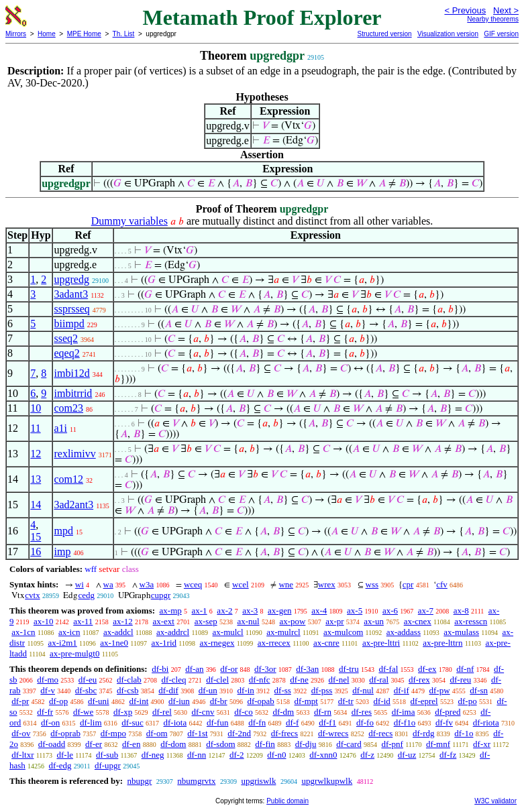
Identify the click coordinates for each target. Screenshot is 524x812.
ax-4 (319, 611)
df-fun (218, 722)
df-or (229, 669)
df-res (362, 712)
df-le (65, 755)
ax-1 (200, 611)
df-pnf (392, 744)
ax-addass (404, 632)
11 (35, 428)
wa (108, 584)
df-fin (265, 744)
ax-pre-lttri (381, 643)
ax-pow (292, 621)
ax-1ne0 (114, 643)
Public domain (287, 801)
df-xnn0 (323, 755)
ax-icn (69, 632)
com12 (68, 479)
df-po (467, 701)
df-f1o (405, 722)
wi (80, 584)
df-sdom (220, 744)
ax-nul (248, 621)
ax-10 (44, 621)
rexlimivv (74, 454)
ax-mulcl (228, 632)
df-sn (479, 690)
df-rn (323, 712)
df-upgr (108, 765)
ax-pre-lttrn (442, 643)
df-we (83, 712)
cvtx (32, 595)
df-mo (48, 680)
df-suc (133, 722)
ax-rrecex (274, 643)
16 (36, 552)
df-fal (388, 669)
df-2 (237, 755)
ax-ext (163, 621)
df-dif (168, 690)
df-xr (482, 744)
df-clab (129, 680)
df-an (194, 669)
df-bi (160, 669)
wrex (327, 584)
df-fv (444, 722)
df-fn (257, 722)
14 (36, 505)
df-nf (465, 669)
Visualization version (448, 34)
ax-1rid (164, 643)
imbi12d (71, 373)
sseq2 (66, 338)
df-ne (299, 680)
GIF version (501, 34)
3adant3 (71, 294)
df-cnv (203, 712)
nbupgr (139, 781)
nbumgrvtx (196, 781)
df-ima (404, 712)
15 (36, 537)
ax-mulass (461, 632)
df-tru (349, 669)
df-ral (379, 680)
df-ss (283, 690)
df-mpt (306, 701)
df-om (157, 733)
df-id (382, 701)
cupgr (161, 595)
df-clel (217, 680)
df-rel (162, 712)
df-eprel (424, 701)
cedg (86, 595)
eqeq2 (66, 353)
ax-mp (171, 611)
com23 (68, 408)
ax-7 (426, 611)
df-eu (88, 680)
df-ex (427, 669)
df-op (58, 701)
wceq (193, 584)
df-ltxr (22, 755)
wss (372, 584)
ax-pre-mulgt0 (74, 653)
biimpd (69, 324)
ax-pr (334, 621)
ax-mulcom (343, 632)
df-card (349, 744)
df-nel (339, 680)
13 (36, 479)
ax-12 (123, 621)
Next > (506, 10)
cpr (408, 584)
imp (62, 552)
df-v (48, 690)
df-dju (306, 744)
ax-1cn (23, 632)
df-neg (153, 755)
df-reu (460, 680)
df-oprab (65, 733)
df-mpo (113, 733)
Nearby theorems (493, 19)
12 (36, 454)
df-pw (440, 690)
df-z (367, 755)
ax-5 (355, 611)
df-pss (322, 690)
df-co (243, 712)
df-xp (123, 712)
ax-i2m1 (63, 643)
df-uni (99, 701)
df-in (246, 690)
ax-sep (206, 621)
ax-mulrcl (283, 632)
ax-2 (224, 611)
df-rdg (424, 733)
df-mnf (438, 744)
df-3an (307, 669)
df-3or (265, 669)
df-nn (197, 755)
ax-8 (461, 611)
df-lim (91, 722)
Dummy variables (129, 221)
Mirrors (16, 34)
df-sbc (86, 690)
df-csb (128, 690)
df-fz (448, 755)
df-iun (179, 701)
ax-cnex (418, 621)
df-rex (419, 680)
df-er (94, 744)
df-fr (45, 712)
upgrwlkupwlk (327, 781)
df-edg (60, 765)
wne (286, 584)
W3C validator (495, 801)
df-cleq (174, 680)
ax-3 (250, 611)
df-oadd (52, 744)
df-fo (365, 722)
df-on (50, 722)
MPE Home (84, 34)
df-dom (173, 744)
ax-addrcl (173, 632)
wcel (241, 584)
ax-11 (83, 621)
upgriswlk (258, 781)
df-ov (21, 733)
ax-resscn (471, 621)
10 (36, 408)
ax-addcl (118, 632)
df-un (208, 690)
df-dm (283, 712)
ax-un (374, 621)
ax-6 (390, 611)
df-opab (260, 701)
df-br (219, 701)
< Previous (465, 10)
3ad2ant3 (73, 505)
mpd (63, 531)
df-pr (20, 701)
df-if (402, 690)
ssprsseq (71, 309)
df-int (139, 701)
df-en (131, 744)
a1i (60, 428)
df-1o (464, 733)
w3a (147, 584)
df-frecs (284, 733)
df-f (293, 722)
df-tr (346, 701)
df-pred (448, 712)
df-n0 (276, 755)
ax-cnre (326, 643)
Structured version (384, 34)
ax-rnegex (217, 643)
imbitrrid (73, 393)
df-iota (175, 722)
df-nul (363, 690)
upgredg (71, 279)
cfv (442, 584)
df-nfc (260, 680)
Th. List (124, 34)
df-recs (380, 733)
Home (47, 34)
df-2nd (239, 733)
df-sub (107, 755)
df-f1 (327, 722)
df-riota (486, 722)
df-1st (197, 733)
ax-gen (279, 611)
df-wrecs (333, 733)
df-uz (407, 755)
